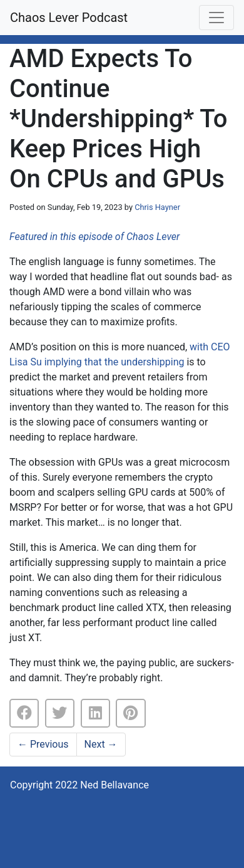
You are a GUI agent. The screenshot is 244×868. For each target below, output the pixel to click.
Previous (43, 744)
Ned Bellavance (114, 785)
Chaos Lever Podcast (69, 18)
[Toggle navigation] (216, 18)
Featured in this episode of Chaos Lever (94, 237)
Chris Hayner (157, 207)
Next (101, 744)
